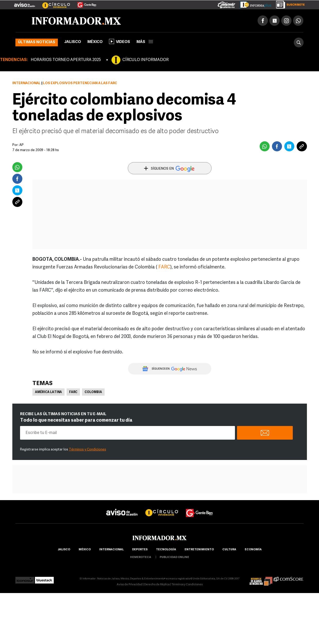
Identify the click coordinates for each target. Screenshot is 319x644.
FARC (164, 267)
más (145, 42)
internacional (111, 550)
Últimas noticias (37, 42)
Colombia (93, 392)
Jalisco (73, 42)
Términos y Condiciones (88, 450)
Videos (120, 41)
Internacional (26, 83)
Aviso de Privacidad (130, 585)
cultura (229, 550)
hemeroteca (141, 557)
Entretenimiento (199, 550)
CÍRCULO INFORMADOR (145, 60)
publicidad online (174, 557)
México (95, 42)
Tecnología (166, 550)
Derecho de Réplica (157, 585)
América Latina (48, 392)
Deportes (140, 550)
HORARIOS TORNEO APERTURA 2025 (66, 60)
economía (253, 550)
